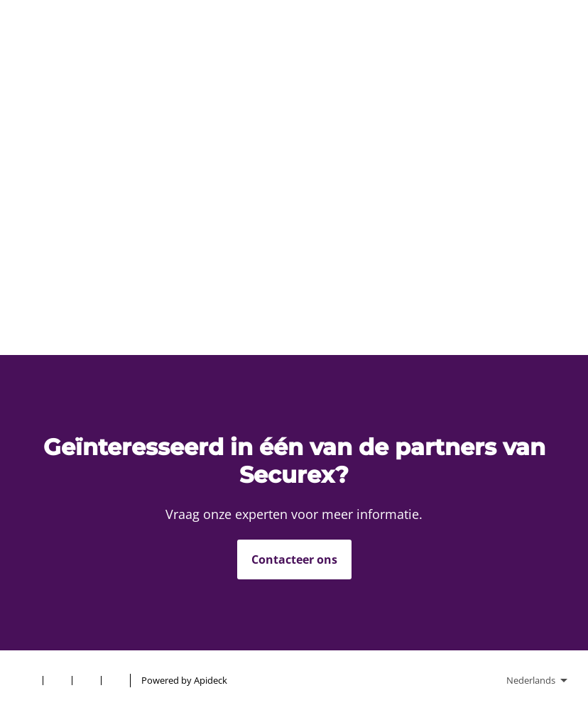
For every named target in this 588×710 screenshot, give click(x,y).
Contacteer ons (294, 559)
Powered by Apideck (184, 680)
